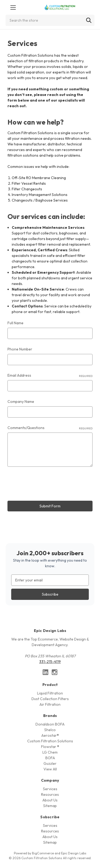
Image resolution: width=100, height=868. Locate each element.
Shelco (50, 730)
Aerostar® (50, 735)
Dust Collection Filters (50, 699)
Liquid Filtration (50, 693)
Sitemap (50, 806)
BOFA (50, 758)
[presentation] (48, 485)
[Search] (89, 20)
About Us (50, 800)
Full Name (15, 323)
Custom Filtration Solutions (50, 741)
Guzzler (50, 763)
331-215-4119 (50, 662)
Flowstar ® (50, 747)
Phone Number (20, 349)
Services (50, 789)
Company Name (21, 402)
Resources (50, 794)
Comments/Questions (50, 428)
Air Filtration (50, 704)
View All (50, 769)
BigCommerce (43, 853)
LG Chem (50, 752)
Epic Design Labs (74, 853)
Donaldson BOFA (50, 724)
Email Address (50, 375)
